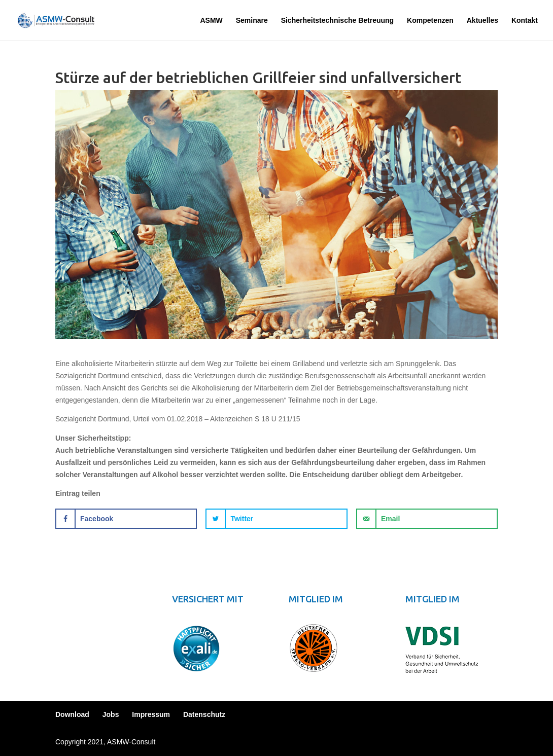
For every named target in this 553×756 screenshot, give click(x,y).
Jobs (111, 714)
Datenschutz (204, 714)
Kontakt (525, 21)
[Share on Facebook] (126, 519)
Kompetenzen (430, 21)
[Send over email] (427, 519)
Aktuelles (482, 21)
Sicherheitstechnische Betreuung (338, 21)
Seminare (252, 21)
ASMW (211, 21)
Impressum (151, 714)
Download (72, 714)
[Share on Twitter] (276, 519)
